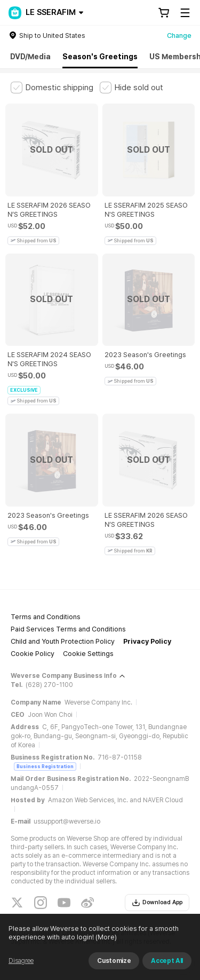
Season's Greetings (100, 57)
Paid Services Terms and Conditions (68, 629)
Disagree (21, 961)
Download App (157, 903)
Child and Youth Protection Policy (63, 641)
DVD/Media (30, 57)
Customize (114, 961)
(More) (105, 937)
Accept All (167, 961)
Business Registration (45, 766)
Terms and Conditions (46, 617)
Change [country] (179, 35)
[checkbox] (52, 88)
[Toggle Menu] (185, 13)
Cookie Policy (33, 654)
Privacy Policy (147, 641)
